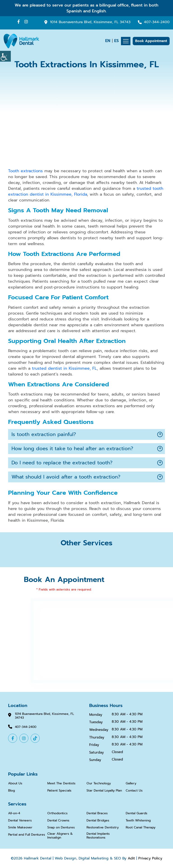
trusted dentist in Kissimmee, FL (64, 368)
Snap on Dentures (61, 828)
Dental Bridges (98, 821)
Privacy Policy (150, 858)
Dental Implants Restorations (98, 836)
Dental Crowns (58, 821)
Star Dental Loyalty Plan (104, 791)
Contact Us (134, 791)
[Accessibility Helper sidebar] (5, 56)
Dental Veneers (20, 821)
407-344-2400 (157, 22)
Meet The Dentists (61, 784)
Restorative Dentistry (103, 828)
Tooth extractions (25, 171)
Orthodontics (57, 813)
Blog (11, 791)
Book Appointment (151, 41)
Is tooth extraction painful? (44, 434)
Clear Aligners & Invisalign (60, 836)
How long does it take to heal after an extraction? (72, 449)
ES (116, 41)
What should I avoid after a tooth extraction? (66, 477)
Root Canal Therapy (141, 828)
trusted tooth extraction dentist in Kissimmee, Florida (86, 191)
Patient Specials (59, 791)
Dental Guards (137, 813)
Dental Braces (97, 813)
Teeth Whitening (138, 821)
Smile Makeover (20, 828)
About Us (15, 784)
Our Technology (99, 784)
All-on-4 (14, 813)
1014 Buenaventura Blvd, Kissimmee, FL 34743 (90, 22)
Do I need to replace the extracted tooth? (62, 463)
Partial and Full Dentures (27, 835)
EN (108, 41)
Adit (131, 858)
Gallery (131, 784)
